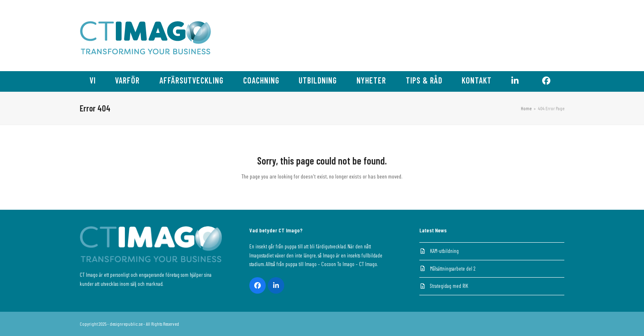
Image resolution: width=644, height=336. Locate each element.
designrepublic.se (126, 324)
